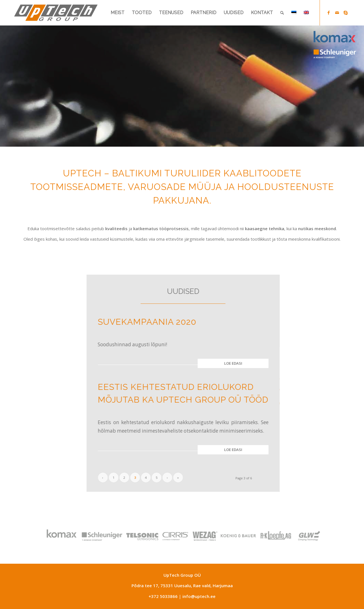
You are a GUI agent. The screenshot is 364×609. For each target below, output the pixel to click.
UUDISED (178, 291)
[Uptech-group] (56, 13)
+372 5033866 (163, 596)
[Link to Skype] (346, 12)
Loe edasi (228, 363)
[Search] (282, 13)
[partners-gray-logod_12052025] (176, 535)
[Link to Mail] (337, 12)
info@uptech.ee (199, 596)
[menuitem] (118, 13)
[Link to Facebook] (329, 12)
